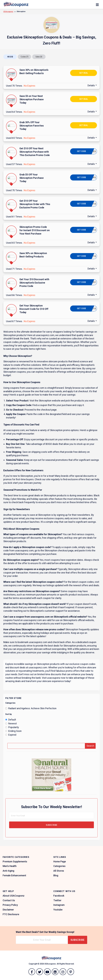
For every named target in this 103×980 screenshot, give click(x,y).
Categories (59, 866)
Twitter (57, 900)
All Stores (59, 871)
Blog (56, 875)
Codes (24, 57)
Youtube (58, 910)
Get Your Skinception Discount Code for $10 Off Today (34, 309)
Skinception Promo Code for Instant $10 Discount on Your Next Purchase (35, 230)
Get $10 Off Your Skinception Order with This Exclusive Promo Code (35, 204)
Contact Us (9, 900)
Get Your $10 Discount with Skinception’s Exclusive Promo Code (34, 283)
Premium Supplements (15, 861)
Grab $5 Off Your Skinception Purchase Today (32, 178)
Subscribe (52, 825)
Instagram (59, 905)
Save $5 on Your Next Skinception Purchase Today (32, 99)
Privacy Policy (10, 905)
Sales (39, 57)
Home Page (60, 861)
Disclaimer (8, 910)
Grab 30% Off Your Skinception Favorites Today (32, 126)
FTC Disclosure (11, 914)
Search (90, 746)
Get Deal (84, 73)
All (10, 57)
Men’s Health (10, 866)
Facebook (59, 896)
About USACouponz (14, 896)
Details (91, 85)
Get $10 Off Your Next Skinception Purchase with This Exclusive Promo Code (35, 152)
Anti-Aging (8, 871)
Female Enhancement (14, 875)
